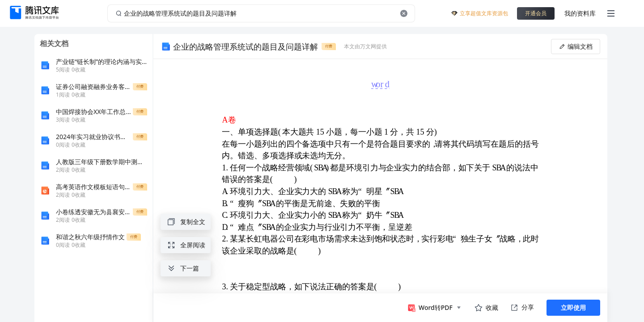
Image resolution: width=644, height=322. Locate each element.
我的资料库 (580, 13)
